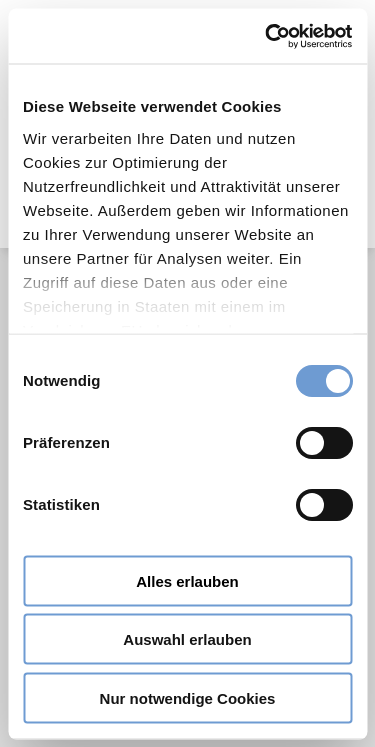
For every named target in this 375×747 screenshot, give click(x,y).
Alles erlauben (187, 580)
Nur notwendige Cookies (188, 697)
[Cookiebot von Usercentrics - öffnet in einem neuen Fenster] (267, 36)
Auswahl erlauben (187, 639)
